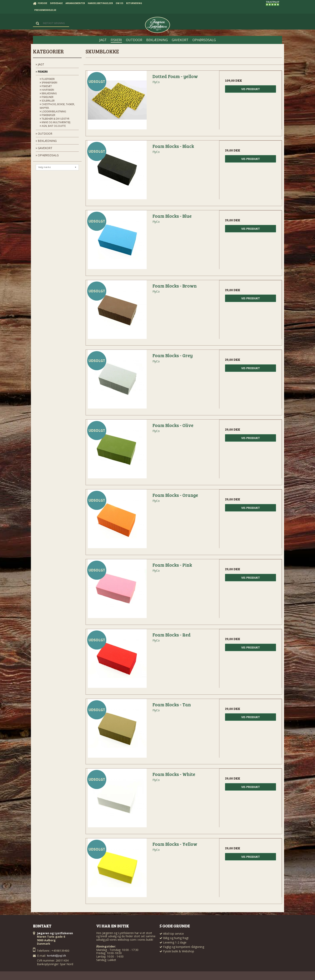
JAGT (40, 64)
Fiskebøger (48, 115)
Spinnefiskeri (49, 83)
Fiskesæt (46, 86)
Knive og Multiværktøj (55, 122)
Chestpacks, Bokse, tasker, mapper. (57, 106)
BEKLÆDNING (46, 141)
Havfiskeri (47, 90)
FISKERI (42, 72)
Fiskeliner (47, 97)
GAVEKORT (44, 148)
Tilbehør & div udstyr (55, 119)
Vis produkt (251, 89)
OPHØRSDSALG (47, 155)
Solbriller (47, 101)
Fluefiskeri (47, 79)
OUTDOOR (44, 134)
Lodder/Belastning (53, 111)
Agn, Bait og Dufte (53, 126)
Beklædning (48, 93)
